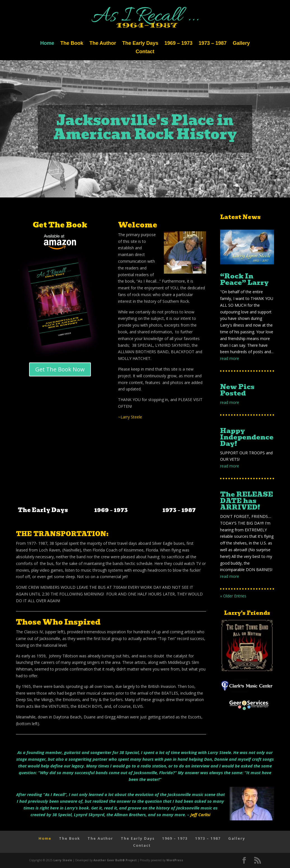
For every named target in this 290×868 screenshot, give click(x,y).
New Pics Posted (237, 390)
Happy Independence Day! (247, 437)
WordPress (175, 860)
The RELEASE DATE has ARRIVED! (247, 501)
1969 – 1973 (178, 44)
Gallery (241, 44)
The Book (72, 44)
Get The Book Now (60, 369)
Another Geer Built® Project (115, 860)
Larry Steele (63, 860)
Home (47, 44)
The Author (103, 44)
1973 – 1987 (213, 44)
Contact (145, 52)
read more (230, 358)
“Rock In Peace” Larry (244, 279)
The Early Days (140, 44)
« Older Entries (233, 596)
